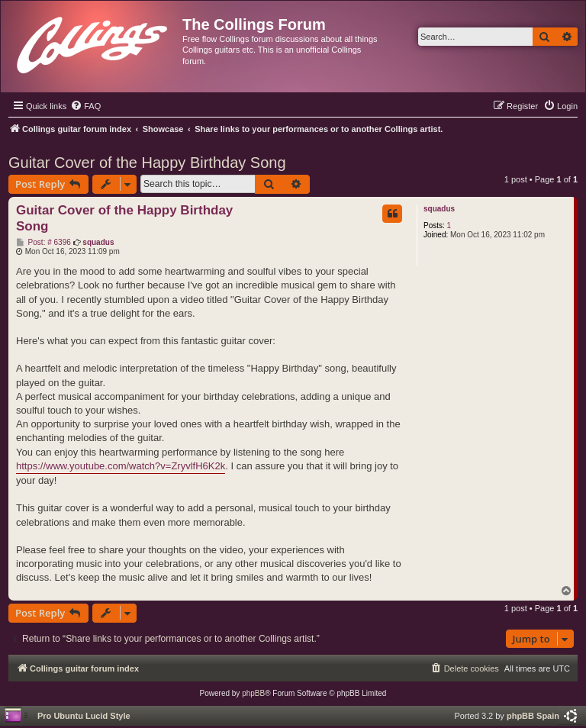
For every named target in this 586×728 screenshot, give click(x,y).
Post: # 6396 (43, 243)
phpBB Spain (533, 716)
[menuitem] (85, 106)
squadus (439, 209)
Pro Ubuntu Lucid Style (84, 716)
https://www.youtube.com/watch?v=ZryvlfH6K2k (121, 466)
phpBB (253, 693)
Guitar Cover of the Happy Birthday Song (147, 163)
